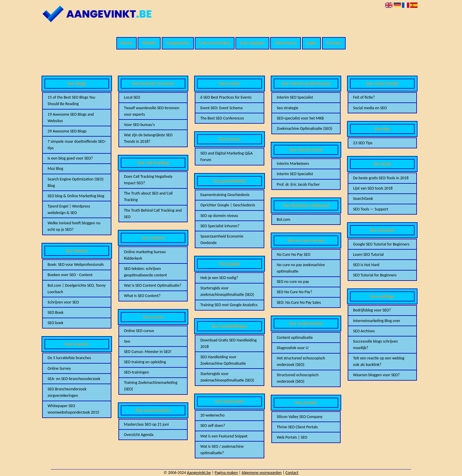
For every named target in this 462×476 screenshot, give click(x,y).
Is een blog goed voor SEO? (70, 158)
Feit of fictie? (364, 97)
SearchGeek (363, 199)
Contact (334, 43)
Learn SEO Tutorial (368, 254)
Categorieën (178, 43)
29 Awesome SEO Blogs (67, 131)
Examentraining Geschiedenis (225, 195)
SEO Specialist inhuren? (220, 226)
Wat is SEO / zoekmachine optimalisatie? (222, 450)
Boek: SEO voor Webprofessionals (76, 264)
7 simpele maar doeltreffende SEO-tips (77, 145)
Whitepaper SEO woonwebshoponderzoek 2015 (74, 409)
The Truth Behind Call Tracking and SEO (153, 214)
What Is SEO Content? (142, 296)
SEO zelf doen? (213, 426)
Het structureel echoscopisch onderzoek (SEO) (301, 361)
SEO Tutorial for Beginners (375, 275)
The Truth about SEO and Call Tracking (148, 196)
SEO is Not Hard (366, 265)
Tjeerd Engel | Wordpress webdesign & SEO (69, 209)
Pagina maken (226, 473)
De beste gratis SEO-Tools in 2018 (381, 178)
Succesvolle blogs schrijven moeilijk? (375, 345)
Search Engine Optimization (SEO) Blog (76, 182)
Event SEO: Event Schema (221, 108)
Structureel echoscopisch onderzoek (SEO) (298, 378)
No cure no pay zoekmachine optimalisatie (301, 268)
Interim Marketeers (293, 164)
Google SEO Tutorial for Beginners (381, 244)
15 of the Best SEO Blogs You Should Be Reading (72, 101)
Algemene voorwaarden (262, 473)
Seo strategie (287, 108)
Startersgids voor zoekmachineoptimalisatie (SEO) (227, 291)
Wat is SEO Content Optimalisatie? (153, 285)
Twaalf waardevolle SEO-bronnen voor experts (152, 111)
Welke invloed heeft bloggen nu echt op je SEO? (74, 226)
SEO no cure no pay (293, 282)
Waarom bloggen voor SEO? (376, 375)
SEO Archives (364, 331)
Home (127, 43)
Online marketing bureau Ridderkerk (145, 255)
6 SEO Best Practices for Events (226, 97)
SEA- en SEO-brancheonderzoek (74, 379)
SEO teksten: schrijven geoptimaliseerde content (146, 272)
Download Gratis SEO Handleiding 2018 (228, 343)
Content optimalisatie (295, 337)
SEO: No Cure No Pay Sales (299, 302)
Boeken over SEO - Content (70, 275)
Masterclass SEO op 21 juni (146, 424)
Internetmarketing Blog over (377, 321)
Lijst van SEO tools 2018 (373, 188)
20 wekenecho (212, 415)
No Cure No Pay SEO (293, 254)
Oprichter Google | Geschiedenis (228, 205)
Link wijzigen (252, 43)
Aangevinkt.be (199, 473)
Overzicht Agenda (139, 435)
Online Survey (59, 368)
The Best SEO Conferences (222, 118)
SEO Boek (56, 312)
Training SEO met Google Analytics (229, 305)
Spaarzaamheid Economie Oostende (222, 239)
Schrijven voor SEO (63, 302)
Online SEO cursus (139, 331)
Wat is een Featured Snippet (224, 436)
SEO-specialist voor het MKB (300, 118)
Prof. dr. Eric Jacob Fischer (298, 184)
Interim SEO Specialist (295, 97)
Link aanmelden (215, 43)
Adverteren (286, 43)
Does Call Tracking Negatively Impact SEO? (148, 180)
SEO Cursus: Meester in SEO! (148, 352)
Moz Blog (56, 169)
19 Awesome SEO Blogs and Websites (71, 118)
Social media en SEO (370, 108)
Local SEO (132, 97)
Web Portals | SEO (292, 437)
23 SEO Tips (363, 143)
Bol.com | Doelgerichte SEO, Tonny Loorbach (77, 289)
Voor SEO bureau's (140, 125)
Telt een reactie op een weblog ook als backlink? (379, 361)
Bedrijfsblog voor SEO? (372, 310)
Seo (127, 341)
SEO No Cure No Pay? (294, 292)
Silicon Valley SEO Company (300, 417)
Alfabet (149, 43)
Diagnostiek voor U (292, 348)
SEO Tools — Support (371, 209)
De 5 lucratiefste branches (69, 358)
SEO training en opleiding (145, 362)
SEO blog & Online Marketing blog (76, 196)
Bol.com (283, 219)
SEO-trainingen (137, 372)
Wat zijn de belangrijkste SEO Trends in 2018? (148, 138)
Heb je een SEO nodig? (219, 278)
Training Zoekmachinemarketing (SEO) (151, 386)
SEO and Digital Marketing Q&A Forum (227, 156)
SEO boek (56, 323)
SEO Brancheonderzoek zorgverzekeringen (67, 392)
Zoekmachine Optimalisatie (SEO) (304, 128)
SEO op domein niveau (219, 216)
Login (311, 43)
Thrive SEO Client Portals (297, 427)
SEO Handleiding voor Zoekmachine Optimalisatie (223, 360)
